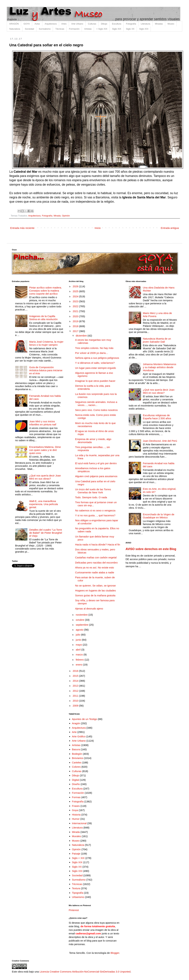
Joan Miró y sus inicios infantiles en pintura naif (43, 423)
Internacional (79, 823)
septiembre (82, 625)
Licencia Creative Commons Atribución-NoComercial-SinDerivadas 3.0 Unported (85, 972)
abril (79, 650)
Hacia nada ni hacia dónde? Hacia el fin (98, 544)
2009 (76, 706)
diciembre (82, 336)
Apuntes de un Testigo (85, 719)
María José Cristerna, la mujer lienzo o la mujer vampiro (46, 343)
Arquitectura (51, 24)
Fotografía (131, 24)
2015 (76, 676)
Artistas (88, 29)
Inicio (98, 228)
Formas (76, 797)
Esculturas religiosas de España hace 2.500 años (157, 417)
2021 (76, 311)
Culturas (92, 24)
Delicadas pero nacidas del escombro (96, 563)
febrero (80, 660)
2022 (76, 306)
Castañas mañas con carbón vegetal (96, 557)
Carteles (77, 762)
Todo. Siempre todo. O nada (91, 497)
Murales (76, 836)
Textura (76, 888)
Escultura (117, 24)
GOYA (27, 24)
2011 (76, 696)
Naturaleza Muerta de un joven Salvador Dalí (157, 340)
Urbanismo (78, 897)
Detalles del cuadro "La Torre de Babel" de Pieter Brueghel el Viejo (46, 533)
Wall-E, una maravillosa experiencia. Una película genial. (44, 504)
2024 (76, 296)
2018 (76, 326)
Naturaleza (15, 29)
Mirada (57, 216)
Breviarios (78, 758)
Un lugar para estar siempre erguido (96, 368)
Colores (76, 767)
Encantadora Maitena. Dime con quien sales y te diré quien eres (45, 450)
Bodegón (77, 754)
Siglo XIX (117, 29)
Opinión (66, 216)
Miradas (159, 24)
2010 (76, 701)
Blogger (115, 953)
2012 (76, 691)
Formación (74, 29)
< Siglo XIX (102, 29)
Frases (76, 806)
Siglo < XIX (78, 858)
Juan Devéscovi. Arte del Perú (160, 441)
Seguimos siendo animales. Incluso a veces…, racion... (96, 403)
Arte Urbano (77, 24)
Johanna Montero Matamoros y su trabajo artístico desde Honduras (160, 367)
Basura (76, 749)
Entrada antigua (170, 228)
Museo (171, 24)
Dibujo (104, 24)
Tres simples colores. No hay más (94, 348)
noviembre (82, 615)
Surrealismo (45, 29)
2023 (76, 301)
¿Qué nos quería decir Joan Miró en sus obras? (45, 477)
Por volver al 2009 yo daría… (92, 353)
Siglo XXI (144, 29)
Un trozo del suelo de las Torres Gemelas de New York (93, 491)
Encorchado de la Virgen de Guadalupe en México (159, 516)
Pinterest (74, 910)
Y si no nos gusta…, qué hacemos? (95, 515)
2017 (76, 331)
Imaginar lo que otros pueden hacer (95, 381)
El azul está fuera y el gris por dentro (96, 463)
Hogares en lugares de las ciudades (96, 590)
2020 (76, 316)
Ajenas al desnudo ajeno (89, 609)
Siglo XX (130, 29)
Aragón (76, 723)
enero (79, 665)
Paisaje (76, 854)
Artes (64, 24)
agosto (80, 630)
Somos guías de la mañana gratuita (95, 595)
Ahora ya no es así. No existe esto (95, 567)
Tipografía (78, 893)
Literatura (146, 24)
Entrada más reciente (22, 228)
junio (79, 640)
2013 (76, 686)
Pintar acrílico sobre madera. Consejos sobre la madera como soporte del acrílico (46, 291)
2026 (76, 286)
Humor (76, 819)
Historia (76, 815)
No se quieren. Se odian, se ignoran (96, 586)
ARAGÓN (14, 24)
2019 (76, 321)
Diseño (76, 784)
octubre (80, 620)
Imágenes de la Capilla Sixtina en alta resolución (43, 318)
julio (78, 635)
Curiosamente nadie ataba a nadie (95, 572)
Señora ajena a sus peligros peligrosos (97, 358)
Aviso (37, 24)
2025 (76, 291)
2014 (76, 681)
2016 (76, 671)
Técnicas (60, 29)
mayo (79, 645)
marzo (80, 654)
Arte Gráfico (79, 736)
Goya (75, 810)
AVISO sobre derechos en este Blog (151, 549)
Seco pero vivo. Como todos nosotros (96, 410)
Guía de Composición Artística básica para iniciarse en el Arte (46, 370)
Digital (76, 780)
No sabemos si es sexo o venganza (95, 510)
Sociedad (29, 29)
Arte (74, 732)
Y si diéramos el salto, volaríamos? (95, 363)
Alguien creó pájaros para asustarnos (96, 476)
